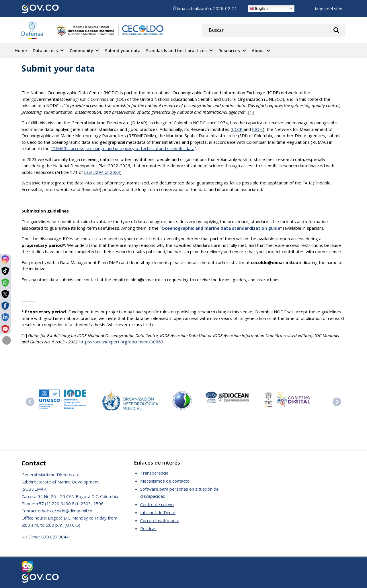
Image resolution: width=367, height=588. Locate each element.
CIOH (257, 129)
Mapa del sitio (329, 9)
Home (21, 50)
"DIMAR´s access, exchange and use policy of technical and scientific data (123, 148)
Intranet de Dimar (158, 512)
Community (81, 50)
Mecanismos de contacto (165, 481)
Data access (45, 50)
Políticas (148, 528)
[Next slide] (337, 402)
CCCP (238, 129)
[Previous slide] (30, 402)
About (258, 50)
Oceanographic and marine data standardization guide (221, 228)
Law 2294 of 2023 (102, 172)
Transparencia (154, 473)
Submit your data (123, 50)
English (258, 9)
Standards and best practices (176, 50)
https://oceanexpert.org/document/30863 (121, 342)
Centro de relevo (157, 504)
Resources (229, 50)
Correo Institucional (159, 520)
